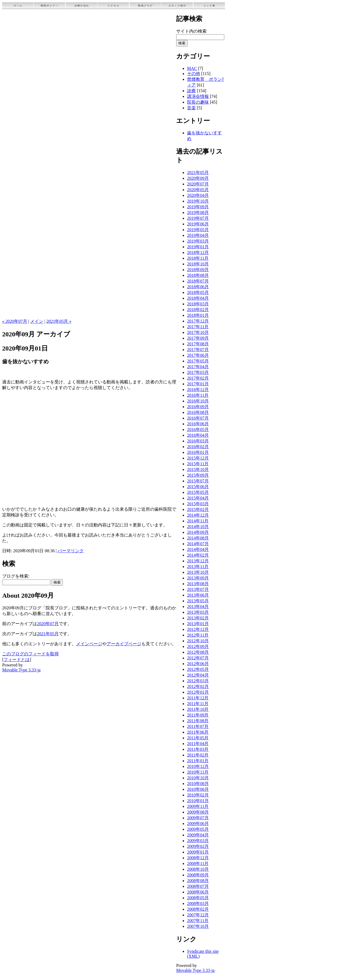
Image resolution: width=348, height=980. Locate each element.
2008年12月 (198, 858)
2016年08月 (198, 412)
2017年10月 (198, 332)
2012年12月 (198, 629)
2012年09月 (198, 646)
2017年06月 (198, 355)
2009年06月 (198, 824)
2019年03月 (198, 241)
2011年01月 (198, 761)
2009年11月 (198, 806)
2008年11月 (198, 863)
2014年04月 (198, 549)
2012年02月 (198, 686)
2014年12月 (198, 515)
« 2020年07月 (15, 321)
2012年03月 (198, 681)
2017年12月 (198, 321)
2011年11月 (198, 704)
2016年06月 (198, 424)
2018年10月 (198, 264)
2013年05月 (198, 601)
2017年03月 (198, 372)
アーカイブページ (124, 644)
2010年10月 (198, 778)
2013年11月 (198, 567)
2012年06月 (198, 664)
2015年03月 (198, 504)
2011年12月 (198, 698)
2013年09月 (198, 578)
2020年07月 (48, 624)
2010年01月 (198, 801)
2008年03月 (198, 903)
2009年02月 (198, 846)
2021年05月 (48, 634)
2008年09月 (198, 875)
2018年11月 (198, 258)
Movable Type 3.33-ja (21, 670)
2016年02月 (198, 447)
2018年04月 (198, 298)
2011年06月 (198, 732)
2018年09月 (198, 270)
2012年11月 (198, 635)
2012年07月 (198, 658)
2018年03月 (198, 304)
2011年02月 (198, 755)
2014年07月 (198, 544)
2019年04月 (198, 235)
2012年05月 (198, 669)
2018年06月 (198, 287)
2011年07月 (198, 726)
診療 (191, 91)
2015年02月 (198, 509)
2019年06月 (198, 224)
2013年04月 (198, 607)
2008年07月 (198, 886)
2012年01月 (198, 692)
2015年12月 (198, 458)
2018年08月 (198, 275)
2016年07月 (198, 418)
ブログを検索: (16, 576)
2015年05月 (198, 492)
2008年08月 (198, 881)
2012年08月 (198, 652)
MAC (192, 68)
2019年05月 (198, 230)
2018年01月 (198, 315)
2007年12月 (198, 915)
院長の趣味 (198, 102)
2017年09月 (198, 338)
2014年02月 (198, 555)
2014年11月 (198, 521)
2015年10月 (198, 469)
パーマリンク (71, 551)
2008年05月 (198, 898)
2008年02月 (198, 909)
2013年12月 (198, 561)
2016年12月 (198, 390)
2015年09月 (198, 475)
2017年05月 (198, 361)
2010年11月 (198, 772)
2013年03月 (198, 612)
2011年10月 (198, 709)
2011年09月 (198, 715)
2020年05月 (198, 190)
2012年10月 (198, 641)
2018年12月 (198, 252)
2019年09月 (198, 207)
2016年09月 (198, 407)
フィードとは (17, 660)
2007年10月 (198, 926)
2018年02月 (198, 310)
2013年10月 (198, 572)
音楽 (191, 108)
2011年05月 (198, 738)
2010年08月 (198, 784)
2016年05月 (198, 429)
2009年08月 (198, 812)
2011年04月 (198, 744)
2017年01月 (198, 384)
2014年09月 (198, 532)
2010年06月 (198, 789)
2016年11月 (198, 395)
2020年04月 (198, 195)
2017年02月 (198, 378)
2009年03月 (198, 841)
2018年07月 (198, 281)
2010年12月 (198, 766)
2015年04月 (198, 498)
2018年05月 (198, 292)
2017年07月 (198, 350)
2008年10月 (198, 869)
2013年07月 (198, 589)
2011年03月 (198, 749)
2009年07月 (198, 818)
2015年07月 (198, 481)
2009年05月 (198, 829)
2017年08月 (198, 344)
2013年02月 (198, 618)
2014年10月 (198, 527)
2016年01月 (198, 452)
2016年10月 (198, 401)
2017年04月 (198, 367)
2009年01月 (198, 852)
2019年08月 (198, 213)
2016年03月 (198, 441)
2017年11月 (198, 327)
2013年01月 (198, 624)
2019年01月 (198, 247)
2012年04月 (198, 675)
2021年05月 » (59, 321)
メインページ (89, 644)
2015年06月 (198, 487)
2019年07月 (198, 218)
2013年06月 (198, 595)
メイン (37, 321)
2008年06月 (198, 892)
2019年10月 (198, 201)
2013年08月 (198, 584)
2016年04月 (198, 435)
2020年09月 (198, 178)
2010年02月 (198, 795)
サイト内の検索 (191, 31)
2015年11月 (198, 464)
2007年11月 (198, 921)
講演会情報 (198, 96)
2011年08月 (198, 721)
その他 (194, 74)
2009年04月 (198, 835)
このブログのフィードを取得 (30, 654)
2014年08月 (198, 538)
